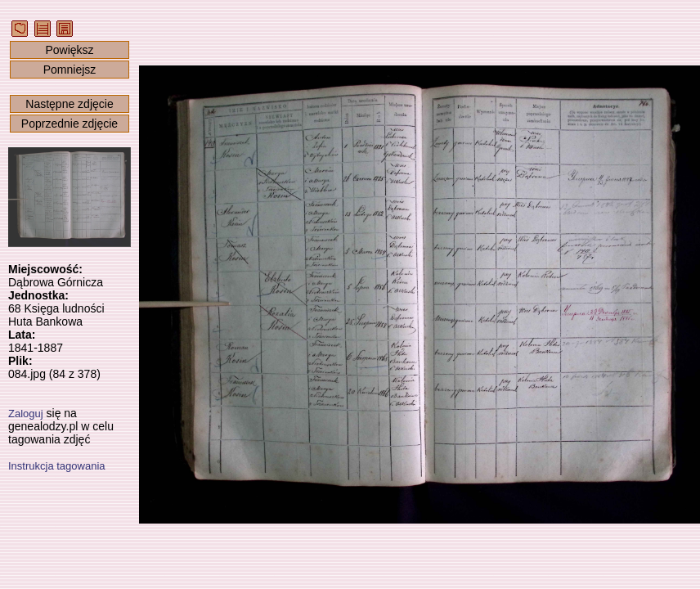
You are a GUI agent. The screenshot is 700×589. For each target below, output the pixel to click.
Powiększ (69, 50)
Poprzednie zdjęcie (70, 124)
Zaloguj (26, 414)
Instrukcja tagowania (57, 466)
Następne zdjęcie (69, 104)
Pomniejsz (70, 70)
